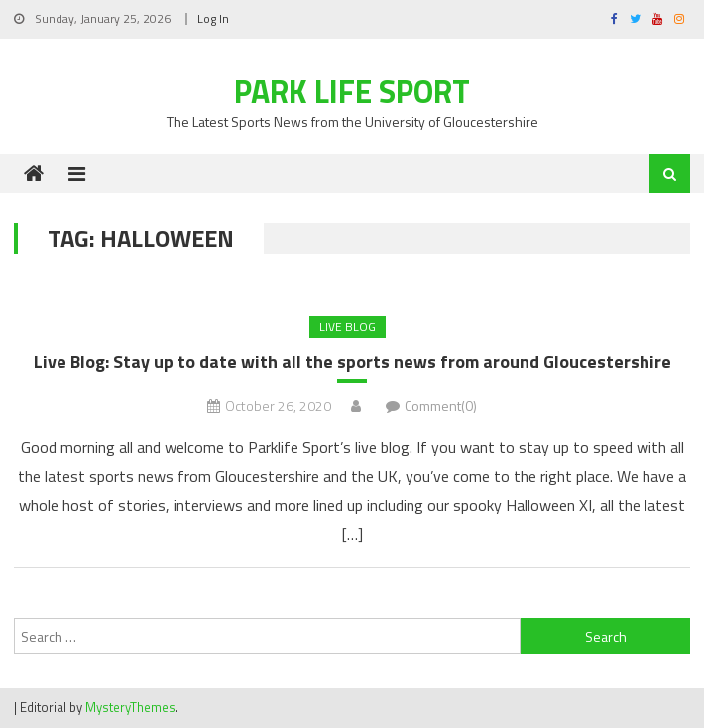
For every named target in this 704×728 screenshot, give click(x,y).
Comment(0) (441, 405)
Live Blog (348, 327)
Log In (213, 18)
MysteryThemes (130, 707)
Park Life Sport (352, 91)
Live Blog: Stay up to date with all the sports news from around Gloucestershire (352, 362)
